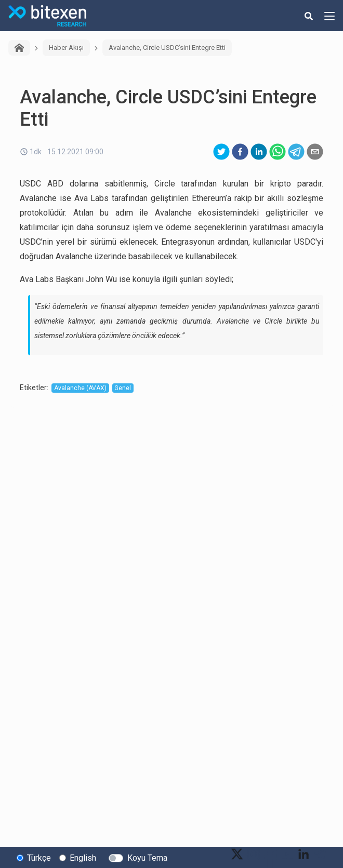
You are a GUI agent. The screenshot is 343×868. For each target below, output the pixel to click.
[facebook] (240, 152)
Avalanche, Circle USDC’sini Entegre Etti (167, 48)
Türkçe (39, 858)
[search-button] (309, 16)
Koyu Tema (147, 858)
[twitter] (221, 152)
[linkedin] (259, 152)
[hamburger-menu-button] (329, 16)
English (83, 858)
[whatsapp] (278, 152)
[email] (315, 152)
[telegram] (296, 152)
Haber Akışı (66, 48)
